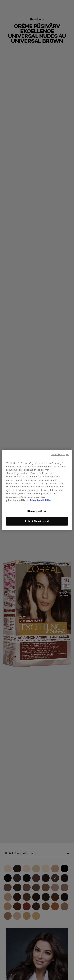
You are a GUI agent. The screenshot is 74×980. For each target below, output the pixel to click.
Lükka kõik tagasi (60, 455)
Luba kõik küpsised (37, 521)
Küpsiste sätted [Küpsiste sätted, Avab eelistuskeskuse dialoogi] (37, 511)
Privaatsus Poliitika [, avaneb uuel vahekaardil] (41, 500)
